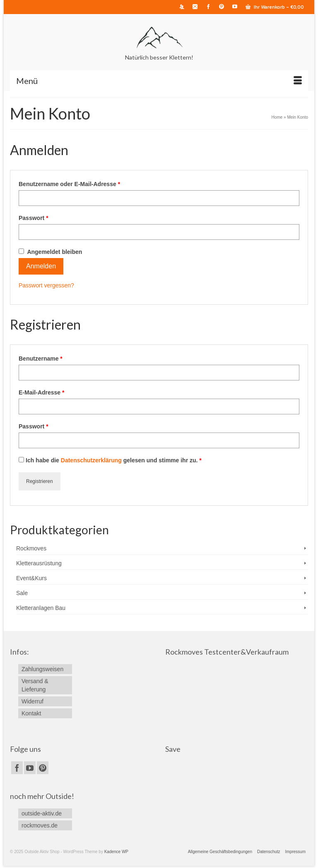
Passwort (34, 218)
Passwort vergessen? (46, 285)
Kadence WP (116, 852)
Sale (22, 593)
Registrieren (40, 481)
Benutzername (41, 359)
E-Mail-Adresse (42, 392)
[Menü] (159, 81)
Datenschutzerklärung (91, 460)
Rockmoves (31, 548)
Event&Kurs (31, 578)
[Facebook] (17, 768)
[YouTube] (30, 768)
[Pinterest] (43, 768)
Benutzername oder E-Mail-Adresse (69, 184)
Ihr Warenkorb (275, 7)
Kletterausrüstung (39, 563)
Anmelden (41, 266)
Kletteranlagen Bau (41, 608)
